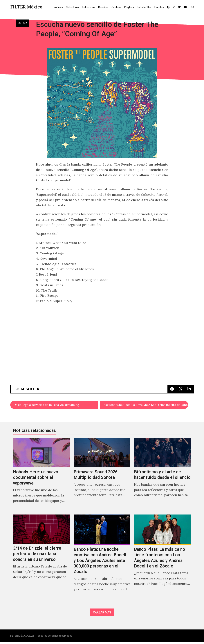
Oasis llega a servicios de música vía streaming (52, 405)
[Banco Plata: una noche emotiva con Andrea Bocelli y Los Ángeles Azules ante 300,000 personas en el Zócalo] (102, 558)
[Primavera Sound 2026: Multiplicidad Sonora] (102, 475)
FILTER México (26, 7)
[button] (194, 7)
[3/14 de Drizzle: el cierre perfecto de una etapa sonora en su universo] (41, 558)
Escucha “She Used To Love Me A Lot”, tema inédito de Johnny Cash (146, 405)
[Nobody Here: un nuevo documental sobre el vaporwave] (41, 475)
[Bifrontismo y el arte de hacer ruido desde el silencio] (163, 475)
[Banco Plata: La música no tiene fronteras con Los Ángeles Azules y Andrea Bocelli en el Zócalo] (163, 558)
